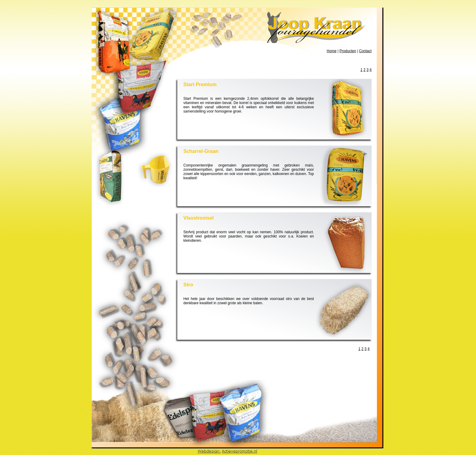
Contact (365, 51)
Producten (348, 51)
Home (331, 51)
